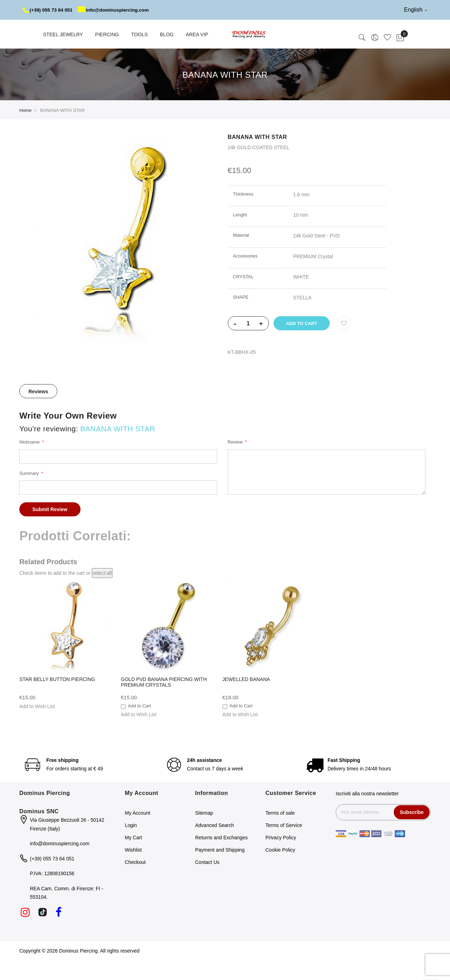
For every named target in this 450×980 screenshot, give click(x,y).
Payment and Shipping (220, 870)
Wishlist (133, 870)
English (416, 10)
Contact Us (207, 882)
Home (25, 130)
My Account (137, 833)
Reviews (38, 411)
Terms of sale (280, 833)
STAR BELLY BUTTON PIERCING (57, 699)
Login (131, 845)
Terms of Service (284, 845)
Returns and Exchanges (221, 857)
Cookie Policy (280, 870)
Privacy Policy (281, 857)
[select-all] (102, 593)
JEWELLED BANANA (246, 699)
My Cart (133, 857)
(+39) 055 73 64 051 (49, 10)
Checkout (135, 882)
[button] (37, 726)
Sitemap (204, 833)
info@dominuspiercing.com (65, 30)
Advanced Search (215, 845)
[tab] (38, 411)
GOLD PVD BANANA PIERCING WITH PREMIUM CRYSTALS (164, 702)
